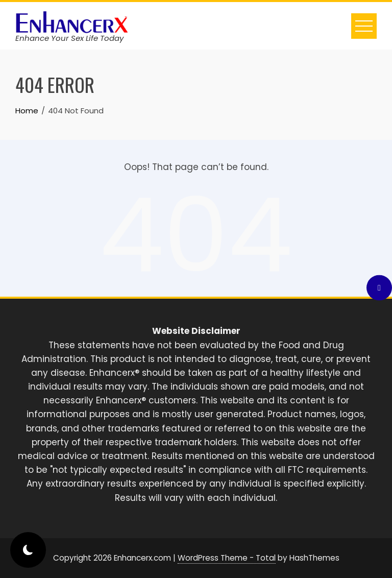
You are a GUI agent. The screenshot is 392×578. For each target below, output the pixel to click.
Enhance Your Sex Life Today (69, 38)
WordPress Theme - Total (227, 558)
